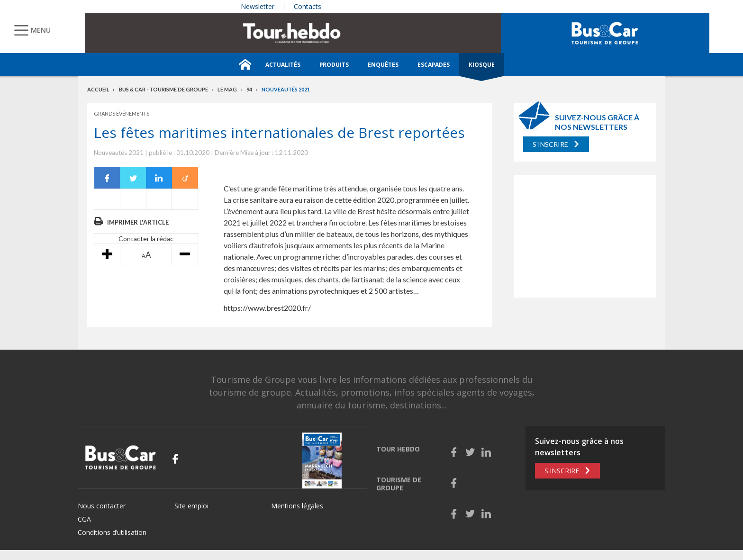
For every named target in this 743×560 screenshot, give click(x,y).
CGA (84, 519)
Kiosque (482, 65)
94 (249, 89)
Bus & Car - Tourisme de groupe (163, 89)
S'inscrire (550, 144)
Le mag (227, 89)
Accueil (98, 89)
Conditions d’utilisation (112, 532)
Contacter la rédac (146, 239)
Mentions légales (297, 506)
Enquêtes (383, 65)
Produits (334, 65)
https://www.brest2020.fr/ (267, 308)
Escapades (434, 65)
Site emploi (191, 506)
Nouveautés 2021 (286, 89)
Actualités (283, 65)
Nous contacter (102, 506)
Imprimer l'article (138, 222)
